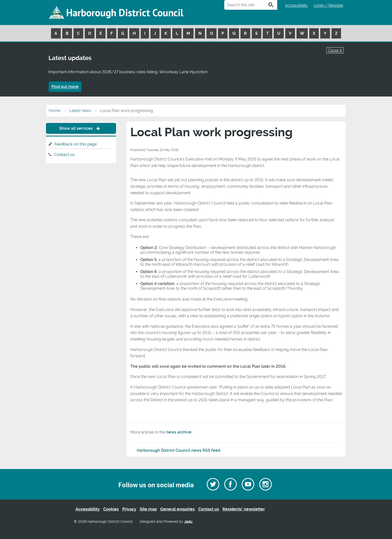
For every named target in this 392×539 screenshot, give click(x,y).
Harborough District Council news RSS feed (178, 450)
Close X (335, 50)
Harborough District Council (125, 12)
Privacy (129, 509)
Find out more (65, 87)
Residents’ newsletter (244, 509)
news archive (179, 432)
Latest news (80, 111)
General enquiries (177, 509)
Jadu (188, 522)
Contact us (64, 155)
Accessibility (296, 5)
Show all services (81, 128)
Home (54, 111)
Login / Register (329, 5)
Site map (148, 509)
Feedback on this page (76, 144)
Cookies (111, 509)
